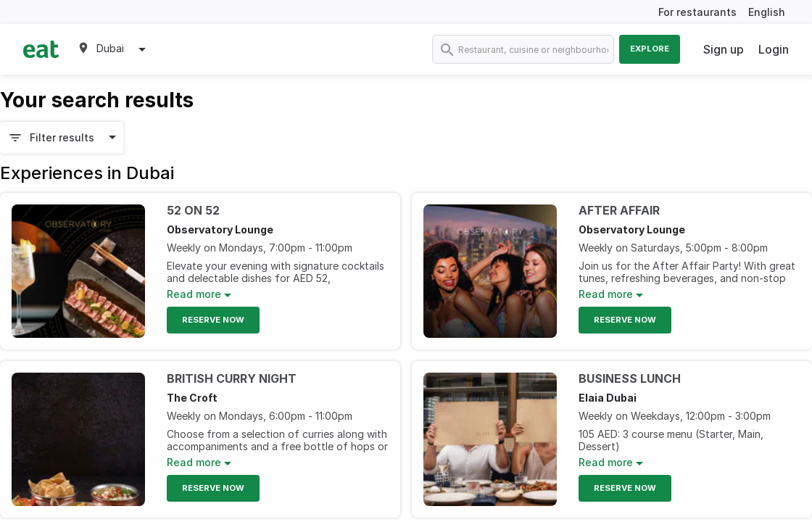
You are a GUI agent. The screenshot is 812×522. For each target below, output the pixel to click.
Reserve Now (213, 320)
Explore (650, 49)
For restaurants (697, 12)
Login (774, 49)
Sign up (724, 49)
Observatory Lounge (220, 229)
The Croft (192, 398)
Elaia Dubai (608, 398)
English (767, 12)
